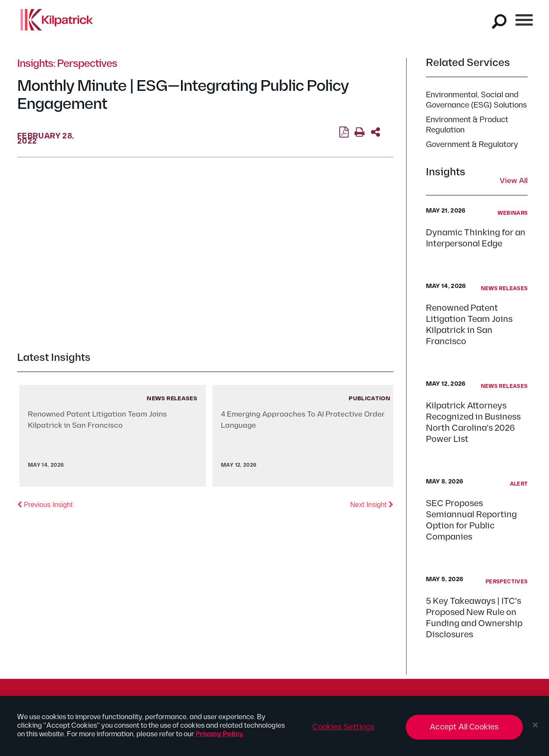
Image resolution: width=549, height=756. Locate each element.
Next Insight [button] (372, 504)
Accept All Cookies (464, 727)
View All (514, 181)
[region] (274, 726)
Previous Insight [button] (45, 504)
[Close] (535, 725)
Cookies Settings (343, 727)
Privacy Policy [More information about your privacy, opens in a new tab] (219, 734)
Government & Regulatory (472, 145)
